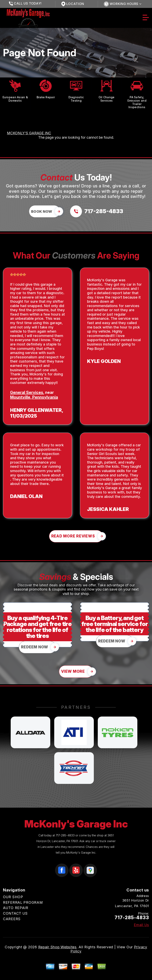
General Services (27, 392)
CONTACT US (15, 913)
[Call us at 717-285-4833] (97, 211)
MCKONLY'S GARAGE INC (29, 133)
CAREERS (12, 919)
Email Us (141, 925)
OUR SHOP (13, 897)
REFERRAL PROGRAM (23, 902)
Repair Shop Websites (57, 947)
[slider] (18, 275)
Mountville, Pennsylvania (34, 397)
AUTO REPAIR (16, 908)
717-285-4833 (65, 835)
